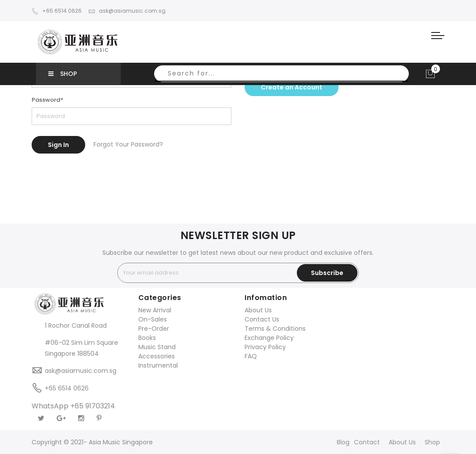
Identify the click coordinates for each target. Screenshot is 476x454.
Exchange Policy (269, 338)
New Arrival (155, 310)
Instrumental (158, 365)
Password (47, 100)
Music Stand (157, 347)
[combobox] (281, 74)
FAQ (251, 356)
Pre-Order (154, 329)
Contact (367, 442)
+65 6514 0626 (57, 11)
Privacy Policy (265, 347)
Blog (343, 442)
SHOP (63, 74)
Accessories (157, 356)
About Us (258, 310)
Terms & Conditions (275, 329)
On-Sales (153, 319)
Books (147, 338)
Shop (432, 442)
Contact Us (262, 319)
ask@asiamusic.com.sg (127, 11)
